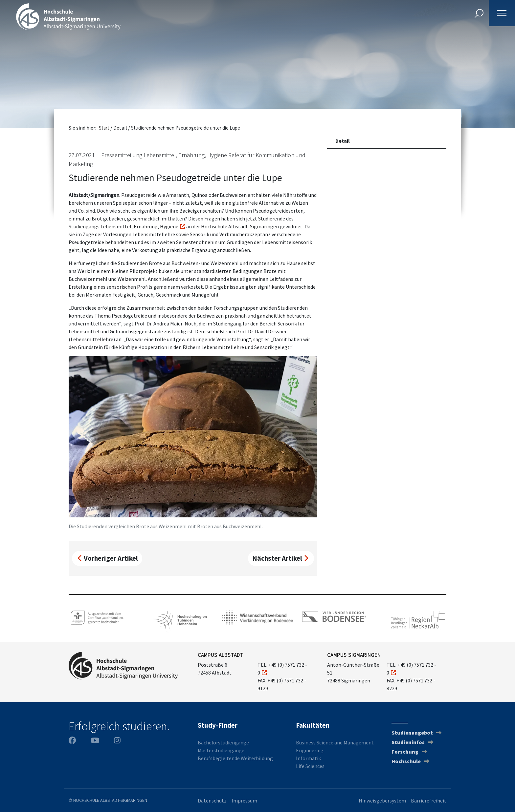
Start (104, 128)
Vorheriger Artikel (108, 558)
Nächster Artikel (280, 558)
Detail (343, 141)
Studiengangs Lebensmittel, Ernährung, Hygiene (123, 226)
